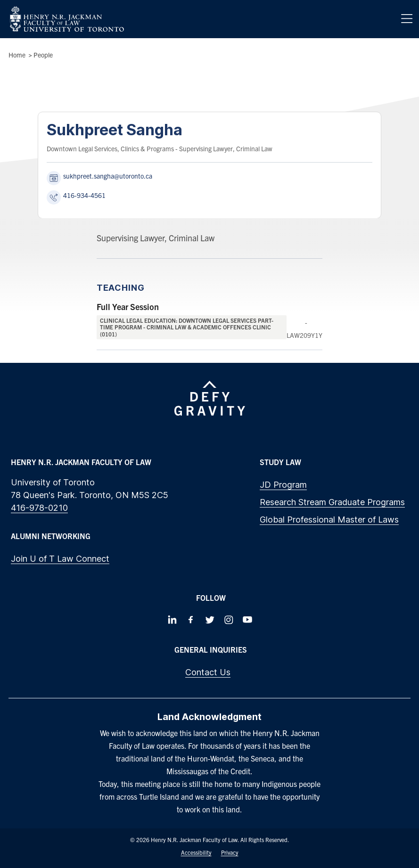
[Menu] (407, 19)
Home (17, 55)
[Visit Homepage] (67, 19)
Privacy (230, 852)
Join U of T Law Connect (60, 559)
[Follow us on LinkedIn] (172, 620)
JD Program (283, 485)
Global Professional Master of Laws (329, 520)
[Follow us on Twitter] (210, 620)
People (43, 55)
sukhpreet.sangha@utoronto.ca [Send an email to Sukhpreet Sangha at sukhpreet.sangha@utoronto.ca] (108, 176)
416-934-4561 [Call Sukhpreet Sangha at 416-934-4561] (84, 195)
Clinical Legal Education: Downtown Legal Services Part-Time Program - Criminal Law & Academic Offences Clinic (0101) (187, 327)
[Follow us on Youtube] (247, 620)
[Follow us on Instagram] (229, 620)
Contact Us (208, 672)
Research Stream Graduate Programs (332, 502)
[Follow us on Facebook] (191, 620)
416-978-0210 (39, 508)
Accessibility (196, 852)
